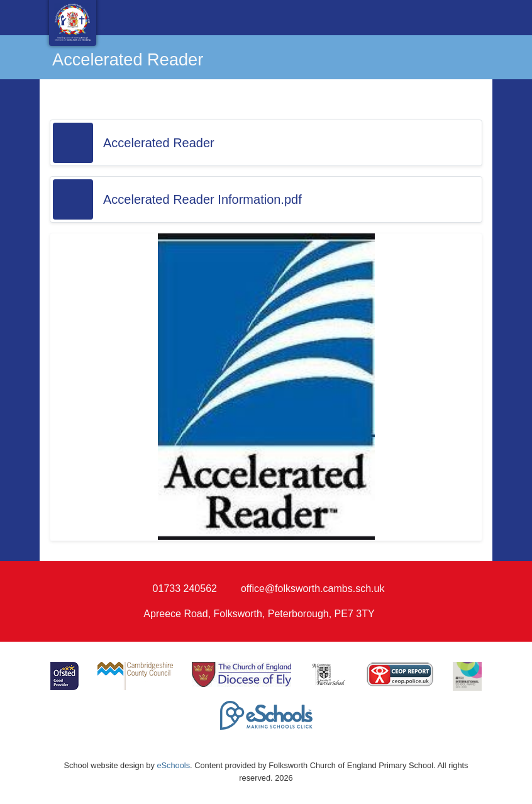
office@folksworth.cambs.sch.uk (313, 589)
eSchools (173, 765)
